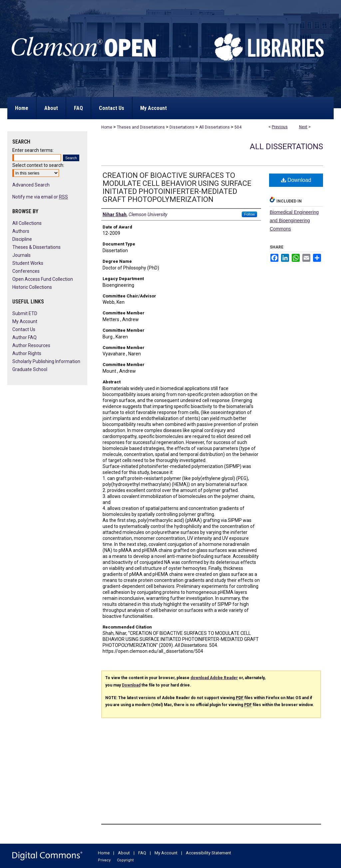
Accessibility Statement (208, 853)
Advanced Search (31, 185)
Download (296, 180)
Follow (249, 214)
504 (238, 127)
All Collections (27, 223)
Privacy (104, 860)
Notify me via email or (40, 197)
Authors (21, 231)
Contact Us (24, 329)
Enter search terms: (33, 150)
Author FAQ (24, 337)
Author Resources (31, 345)
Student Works (28, 263)
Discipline (22, 239)
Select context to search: (38, 165)
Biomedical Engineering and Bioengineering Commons (294, 220)
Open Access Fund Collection (43, 279)
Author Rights (27, 353)
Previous (280, 127)
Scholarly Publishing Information (46, 361)
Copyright (125, 860)
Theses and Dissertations (141, 127)
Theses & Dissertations (36, 247)
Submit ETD (25, 313)
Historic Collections (32, 287)
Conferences (26, 271)
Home (107, 127)
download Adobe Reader (214, 678)
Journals (21, 255)
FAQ (142, 853)
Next (303, 127)
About (124, 853)
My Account (25, 321)
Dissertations (182, 127)
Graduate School (30, 369)
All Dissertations (214, 127)
